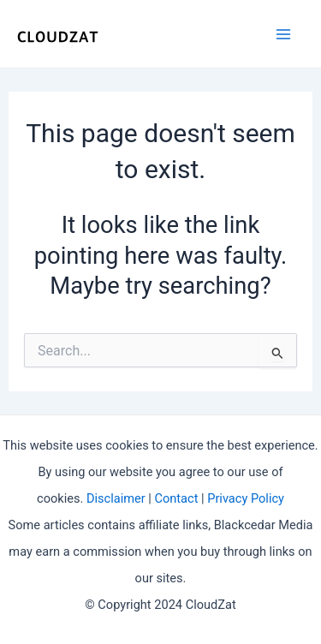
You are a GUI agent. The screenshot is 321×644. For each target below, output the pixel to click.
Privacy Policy (246, 498)
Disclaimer (116, 498)
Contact (176, 498)
